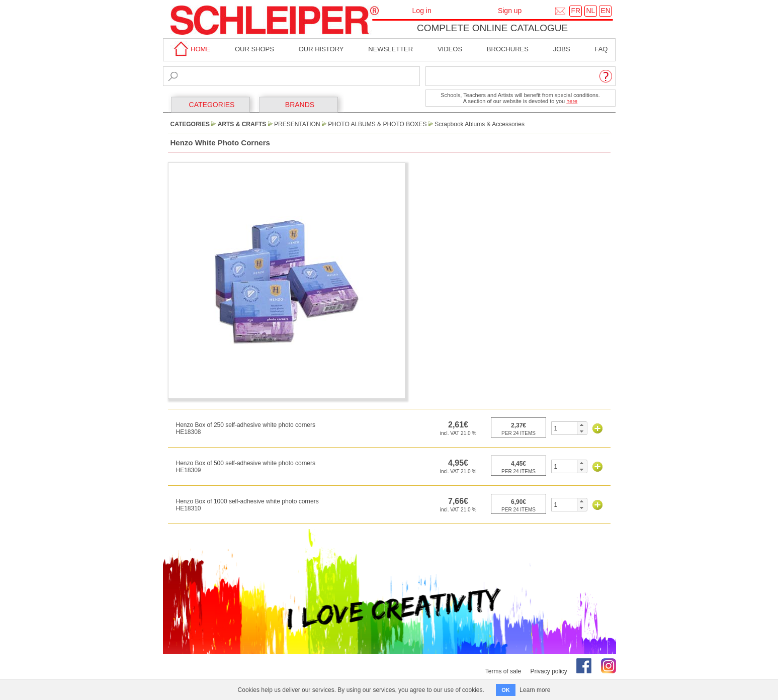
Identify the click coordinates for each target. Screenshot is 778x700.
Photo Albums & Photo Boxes (377, 124)
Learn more (535, 690)
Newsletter (391, 49)
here (572, 101)
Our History (321, 49)
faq (601, 49)
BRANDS (300, 105)
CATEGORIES (212, 105)
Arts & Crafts (242, 124)
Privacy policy (548, 671)
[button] (582, 425)
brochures (508, 49)
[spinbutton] (565, 428)
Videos (450, 49)
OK (506, 690)
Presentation (297, 124)
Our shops (254, 49)
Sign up (510, 11)
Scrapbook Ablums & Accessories (480, 124)
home (191, 49)
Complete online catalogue (492, 28)
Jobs (562, 49)
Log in (422, 11)
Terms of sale (503, 671)
